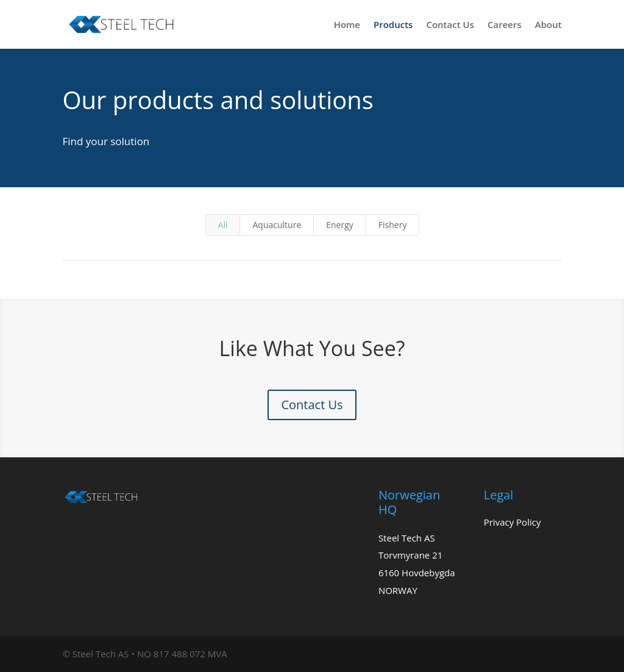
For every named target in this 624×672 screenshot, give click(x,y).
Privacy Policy (512, 522)
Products (393, 25)
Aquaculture (277, 225)
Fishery (393, 225)
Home (347, 25)
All (223, 225)
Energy (340, 225)
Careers (505, 25)
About (548, 25)
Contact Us (450, 25)
